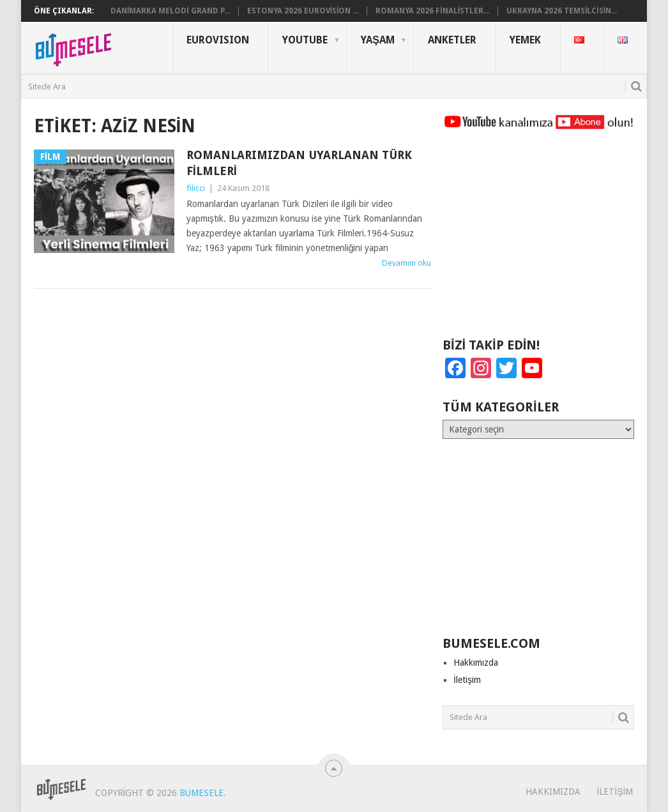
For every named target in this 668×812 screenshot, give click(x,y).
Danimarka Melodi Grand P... (170, 11)
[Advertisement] (538, 240)
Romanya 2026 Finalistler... (432, 11)
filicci (196, 188)
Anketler (452, 40)
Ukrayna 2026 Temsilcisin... (562, 11)
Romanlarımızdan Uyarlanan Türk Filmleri (299, 163)
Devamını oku (406, 263)
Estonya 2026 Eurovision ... (303, 11)
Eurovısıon (218, 40)
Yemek (525, 40)
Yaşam (378, 40)
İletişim (467, 680)
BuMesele (201, 793)
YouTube (305, 40)
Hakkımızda (476, 663)
